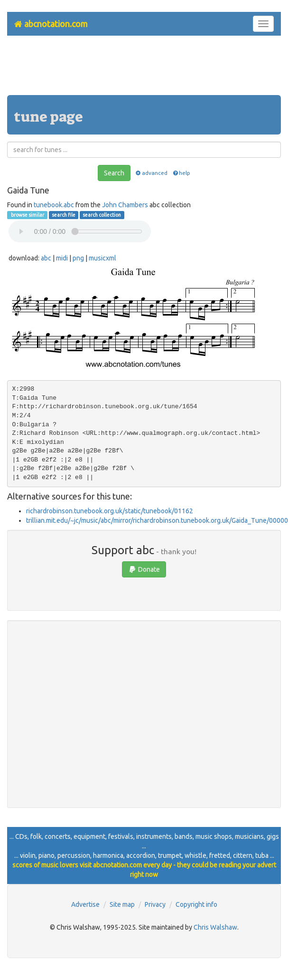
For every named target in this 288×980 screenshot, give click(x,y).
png (78, 258)
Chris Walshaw (215, 927)
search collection (102, 215)
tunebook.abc (54, 205)
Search (114, 173)
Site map (122, 904)
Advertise (85, 904)
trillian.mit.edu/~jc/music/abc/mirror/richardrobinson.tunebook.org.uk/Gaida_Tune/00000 (157, 520)
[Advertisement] (144, 69)
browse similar (27, 215)
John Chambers (125, 205)
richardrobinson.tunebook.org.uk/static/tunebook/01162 (110, 511)
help (181, 173)
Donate (144, 569)
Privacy (155, 904)
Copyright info (196, 904)
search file (64, 215)
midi (62, 258)
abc (46, 258)
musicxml (102, 258)
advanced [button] (151, 173)
